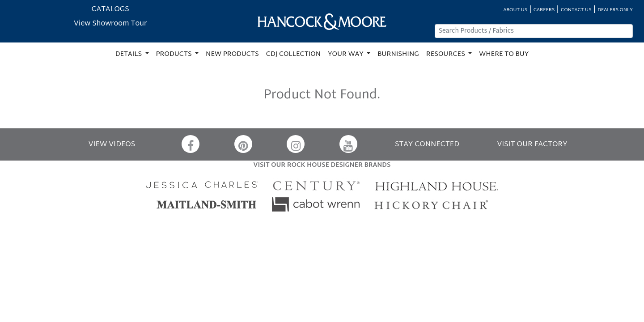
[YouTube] (348, 144)
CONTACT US (576, 10)
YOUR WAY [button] (346, 54)
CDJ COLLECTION (293, 54)
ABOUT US (515, 10)
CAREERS (544, 10)
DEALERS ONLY (615, 10)
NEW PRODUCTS (232, 54)
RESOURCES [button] (447, 54)
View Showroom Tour (110, 24)
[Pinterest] (243, 144)
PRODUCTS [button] (175, 54)
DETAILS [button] (129, 54)
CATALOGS (110, 10)
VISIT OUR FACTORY (532, 145)
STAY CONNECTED (427, 145)
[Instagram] (296, 144)
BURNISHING (398, 54)
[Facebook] (191, 144)
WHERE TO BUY (504, 54)
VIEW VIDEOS (112, 145)
